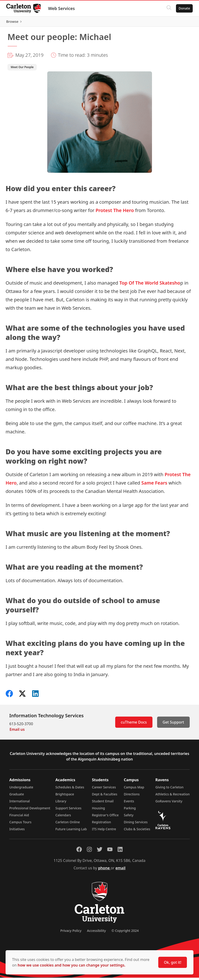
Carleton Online (68, 824)
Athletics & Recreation (173, 796)
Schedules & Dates (70, 789)
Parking (130, 810)
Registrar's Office (105, 817)
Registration (101, 824)
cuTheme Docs (134, 724)
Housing (98, 810)
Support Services (68, 810)
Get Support (173, 724)
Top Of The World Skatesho (150, 285)
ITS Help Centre (104, 831)
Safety (129, 817)
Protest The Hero (115, 213)
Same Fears (154, 485)
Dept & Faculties (105, 796)
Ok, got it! (173, 962)
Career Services (104, 789)
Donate (183, 8)
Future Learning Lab (71, 831)
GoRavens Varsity (169, 803)
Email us (17, 732)
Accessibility (96, 933)
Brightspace (65, 796)
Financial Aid (19, 817)
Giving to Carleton (170, 789)
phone (105, 870)
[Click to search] (168, 8)
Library (61, 803)
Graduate (17, 796)
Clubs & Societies (137, 831)
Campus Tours (20, 824)
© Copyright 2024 (125, 933)
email (120, 870)
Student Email (103, 803)
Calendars (63, 817)
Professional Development (30, 810)
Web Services (63, 8)
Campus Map (134, 789)
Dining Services (136, 824)
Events (129, 803)
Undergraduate (21, 789)
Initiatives (17, 831)
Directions (132, 796)
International (20, 803)
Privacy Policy (71, 933)
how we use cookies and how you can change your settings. (72, 965)
